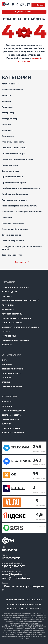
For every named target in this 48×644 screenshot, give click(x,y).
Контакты (7, 402)
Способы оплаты (11, 428)
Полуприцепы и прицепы (14, 200)
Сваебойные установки (13, 241)
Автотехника (8, 136)
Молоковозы (9, 336)
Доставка (7, 406)
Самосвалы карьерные (13, 223)
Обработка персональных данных (24, 600)
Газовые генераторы (12, 323)
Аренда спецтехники (13, 433)
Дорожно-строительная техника (17, 159)
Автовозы (6, 101)
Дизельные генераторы (13, 154)
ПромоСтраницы (10, 419)
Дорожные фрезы (11, 171)
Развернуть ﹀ (22, 262)
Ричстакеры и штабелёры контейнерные (22, 212)
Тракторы (7, 296)
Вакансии (7, 364)
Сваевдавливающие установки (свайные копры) (22, 248)
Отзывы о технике (11, 373)
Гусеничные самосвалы (13, 142)
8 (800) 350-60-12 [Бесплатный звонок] (24, 12)
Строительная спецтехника (16, 318)
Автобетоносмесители (13, 90)
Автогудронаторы (10, 119)
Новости (6, 378)
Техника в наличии (12, 387)
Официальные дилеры (14, 410)
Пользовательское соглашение (24, 609)
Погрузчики (8, 305)
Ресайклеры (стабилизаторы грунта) (19, 206)
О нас (5, 360)
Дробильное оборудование (15, 194)
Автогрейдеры (9, 113)
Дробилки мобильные (12, 177)
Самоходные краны (11, 235)
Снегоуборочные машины (15, 340)
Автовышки (7, 107)
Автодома (6, 124)
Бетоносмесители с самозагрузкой (21, 301)
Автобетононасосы (11, 84)
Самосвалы (7, 217)
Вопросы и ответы (11, 415)
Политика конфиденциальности (24, 604)
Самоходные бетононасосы (15, 229)
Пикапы (6, 332)
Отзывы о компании (13, 369)
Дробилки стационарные (14, 183)
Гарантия (6, 424)
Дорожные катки (10, 165)
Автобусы (6, 95)
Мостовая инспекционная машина (21, 327)
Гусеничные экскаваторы (14, 148)
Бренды (6, 382)
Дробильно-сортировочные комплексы (21, 188)
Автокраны (7, 130)
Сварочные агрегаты (12, 255)
